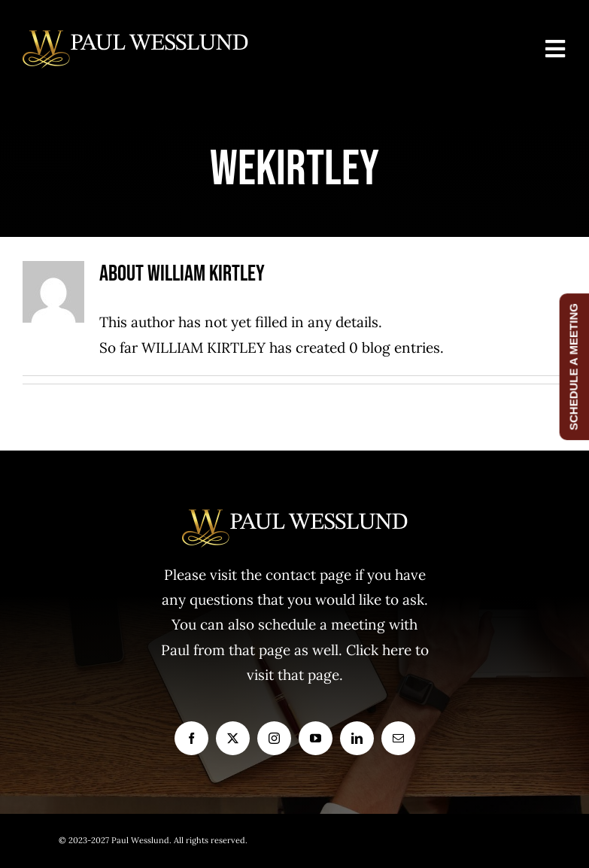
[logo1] (135, 37)
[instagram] (274, 738)
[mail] (398, 738)
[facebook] (191, 738)
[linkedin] (357, 738)
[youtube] (316, 738)
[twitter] (233, 738)
